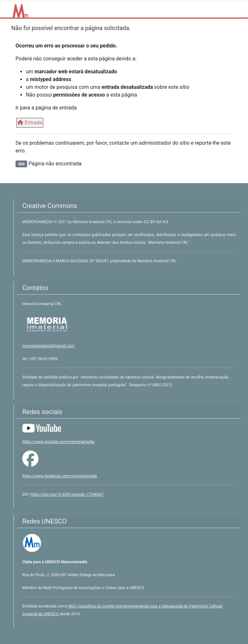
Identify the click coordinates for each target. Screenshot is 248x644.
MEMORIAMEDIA (38, 222)
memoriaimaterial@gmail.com (48, 346)
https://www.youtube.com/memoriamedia (58, 442)
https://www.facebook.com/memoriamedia (60, 476)
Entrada (30, 123)
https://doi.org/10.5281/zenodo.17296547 (67, 494)
